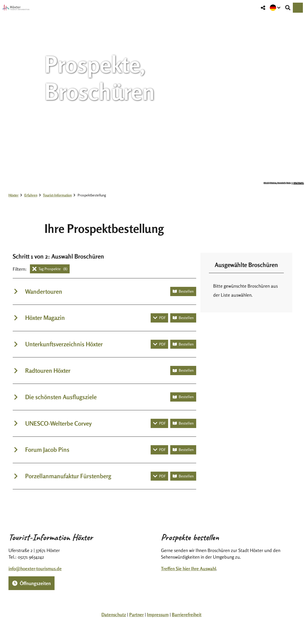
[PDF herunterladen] (159, 318)
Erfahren (31, 195)
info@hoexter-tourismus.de (35, 568)
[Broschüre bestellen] (183, 291)
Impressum (158, 615)
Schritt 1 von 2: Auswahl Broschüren (58, 256)
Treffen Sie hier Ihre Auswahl (189, 568)
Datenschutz (114, 615)
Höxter (14, 195)
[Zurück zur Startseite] (16, 8)
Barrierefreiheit (187, 615)
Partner (136, 615)
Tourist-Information (57, 195)
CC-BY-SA (299, 183)
